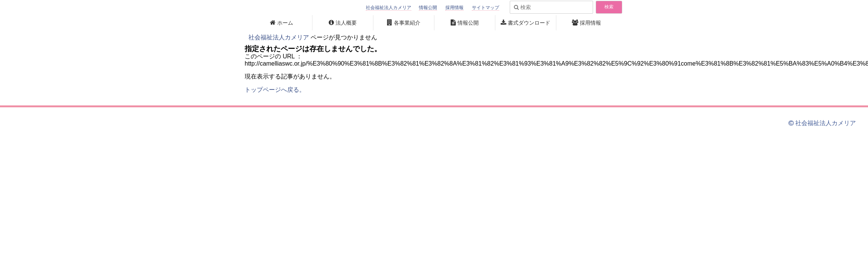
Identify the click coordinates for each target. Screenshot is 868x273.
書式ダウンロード (529, 23)
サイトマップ (486, 8)
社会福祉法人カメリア (389, 8)
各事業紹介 (407, 23)
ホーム (285, 23)
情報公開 (428, 8)
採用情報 (454, 8)
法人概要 (346, 23)
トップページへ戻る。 (275, 90)
